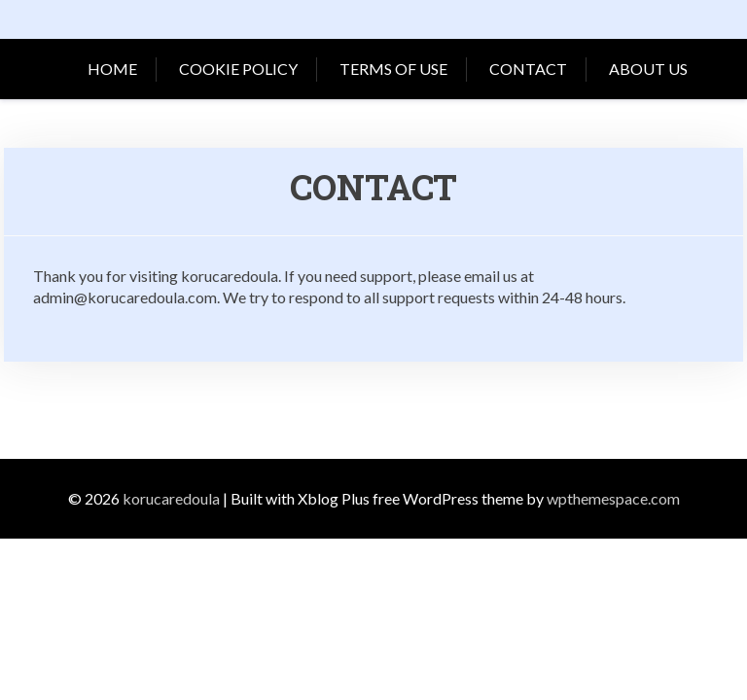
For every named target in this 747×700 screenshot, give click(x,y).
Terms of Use (393, 69)
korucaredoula (171, 498)
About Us (648, 69)
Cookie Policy (238, 69)
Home (112, 69)
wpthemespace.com (613, 498)
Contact (528, 69)
